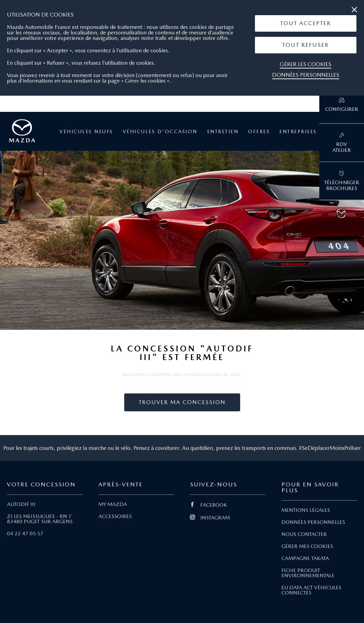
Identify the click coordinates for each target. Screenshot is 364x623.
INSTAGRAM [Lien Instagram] (210, 518)
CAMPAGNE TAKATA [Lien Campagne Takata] (305, 558)
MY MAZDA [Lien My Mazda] (113, 504)
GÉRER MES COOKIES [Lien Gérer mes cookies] (307, 546)
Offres (259, 131)
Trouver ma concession (182, 402)
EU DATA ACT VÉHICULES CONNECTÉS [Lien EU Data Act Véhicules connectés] (311, 590)
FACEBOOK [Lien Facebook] (208, 505)
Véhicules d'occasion (160, 131)
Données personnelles (306, 75)
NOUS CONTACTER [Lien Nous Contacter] (304, 534)
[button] (306, 23)
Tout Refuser (306, 45)
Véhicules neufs (86, 131)
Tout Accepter (306, 23)
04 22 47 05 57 (25, 534)
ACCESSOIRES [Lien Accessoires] (115, 516)
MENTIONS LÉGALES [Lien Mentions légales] (306, 510)
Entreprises (298, 131)
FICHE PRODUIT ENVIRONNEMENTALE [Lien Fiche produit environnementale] (308, 573)
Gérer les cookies (306, 64)
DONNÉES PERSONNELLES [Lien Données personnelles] (313, 522)
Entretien (223, 131)
